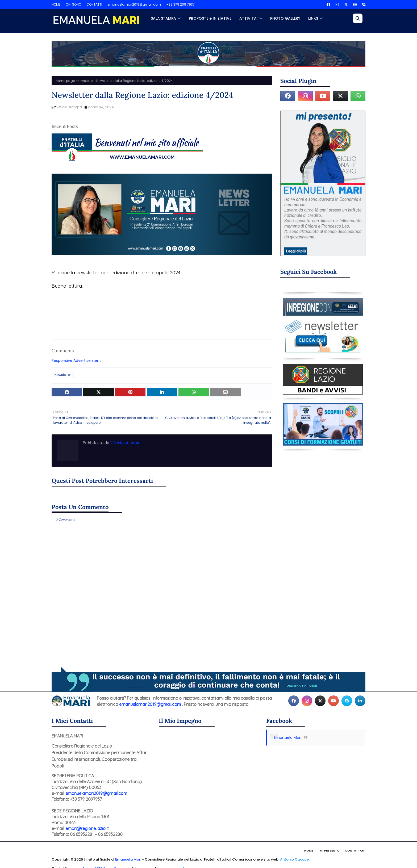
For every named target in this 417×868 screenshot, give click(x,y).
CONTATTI (94, 4)
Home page (65, 81)
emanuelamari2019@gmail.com (134, 4)
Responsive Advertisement (76, 360)
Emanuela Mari (288, 737)
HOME (56, 4)
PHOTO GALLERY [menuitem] (285, 18)
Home (309, 850)
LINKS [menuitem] (313, 18)
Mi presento (330, 850)
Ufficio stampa (69, 107)
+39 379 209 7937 (180, 4)
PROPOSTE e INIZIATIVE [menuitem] (210, 18)
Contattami (355, 850)
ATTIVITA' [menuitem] (248, 18)
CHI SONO (73, 4)
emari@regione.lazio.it (87, 828)
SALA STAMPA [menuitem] (163, 18)
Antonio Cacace (294, 859)
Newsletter (86, 81)
